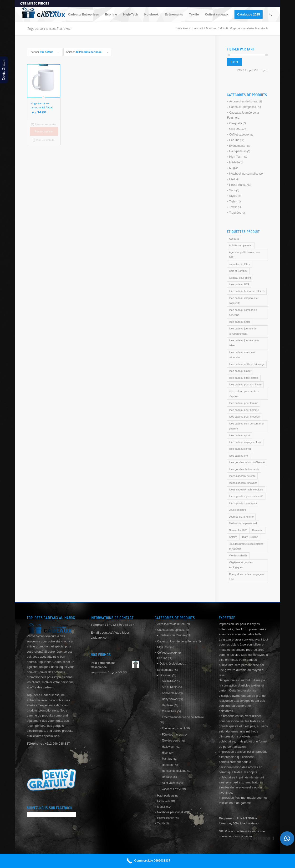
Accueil (198, 28)
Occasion (165, 675)
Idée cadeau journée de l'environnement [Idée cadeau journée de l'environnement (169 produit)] (243, 331)
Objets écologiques (172, 664)
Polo (232, 179)
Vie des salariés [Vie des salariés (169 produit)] (238, 555)
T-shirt (233, 202)
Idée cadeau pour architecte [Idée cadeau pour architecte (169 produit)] (245, 384)
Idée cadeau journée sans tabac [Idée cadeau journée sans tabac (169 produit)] (244, 343)
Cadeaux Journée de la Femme (177, 641)
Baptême (168, 705)
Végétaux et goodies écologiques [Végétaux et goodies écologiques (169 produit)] (241, 565)
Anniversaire (170, 693)
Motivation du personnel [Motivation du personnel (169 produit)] (243, 523)
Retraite (167, 777)
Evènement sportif (173, 728)
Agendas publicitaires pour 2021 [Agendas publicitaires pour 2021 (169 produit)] (244, 255)
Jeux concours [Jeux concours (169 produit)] (237, 510)
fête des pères (171, 741)
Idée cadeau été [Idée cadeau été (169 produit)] (238, 456)
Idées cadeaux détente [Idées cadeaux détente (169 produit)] (242, 476)
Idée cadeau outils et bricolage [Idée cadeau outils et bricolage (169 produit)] (247, 364)
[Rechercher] (270, 15)
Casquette (236, 123)
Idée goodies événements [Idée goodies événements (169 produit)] (244, 469)
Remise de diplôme (174, 771)
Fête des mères (172, 735)
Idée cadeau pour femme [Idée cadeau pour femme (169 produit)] (244, 403)
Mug (232, 168)
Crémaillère (169, 711)
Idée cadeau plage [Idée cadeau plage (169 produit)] (240, 371)
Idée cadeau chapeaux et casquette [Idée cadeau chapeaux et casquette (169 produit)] (244, 300)
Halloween (168, 747)
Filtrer (235, 62)
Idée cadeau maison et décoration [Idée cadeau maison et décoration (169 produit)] (242, 355)
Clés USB (235, 129)
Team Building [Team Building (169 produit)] (250, 537)
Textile (233, 207)
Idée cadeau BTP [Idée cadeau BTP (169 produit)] (239, 284)
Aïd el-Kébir (169, 687)
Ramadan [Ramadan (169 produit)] (258, 530)
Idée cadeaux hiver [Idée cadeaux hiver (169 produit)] (240, 449)
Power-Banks (238, 185)
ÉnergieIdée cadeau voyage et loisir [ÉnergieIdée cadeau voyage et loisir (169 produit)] (247, 577)
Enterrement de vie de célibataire (183, 717)
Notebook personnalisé (244, 174)
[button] (287, 838)
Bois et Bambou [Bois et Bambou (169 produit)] (238, 271)
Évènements (237, 146)
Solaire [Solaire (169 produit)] (233, 537)
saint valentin (170, 783)
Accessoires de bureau (244, 101)
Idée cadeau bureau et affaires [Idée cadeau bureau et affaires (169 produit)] (247, 291)
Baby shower (170, 699)
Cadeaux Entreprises (243, 107)
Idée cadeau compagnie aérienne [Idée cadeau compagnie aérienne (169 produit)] (243, 312)
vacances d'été (171, 789)
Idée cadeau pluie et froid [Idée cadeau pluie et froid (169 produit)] (244, 378)
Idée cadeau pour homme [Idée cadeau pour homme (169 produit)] (244, 410)
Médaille (235, 162)
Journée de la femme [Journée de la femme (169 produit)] (241, 517)
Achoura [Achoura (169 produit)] (234, 239)
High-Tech (236, 157)
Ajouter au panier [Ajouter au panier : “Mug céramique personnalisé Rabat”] (44, 124)
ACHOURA (169, 681)
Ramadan (168, 765)
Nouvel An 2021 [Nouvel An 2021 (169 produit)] (238, 530)
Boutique (211, 28)
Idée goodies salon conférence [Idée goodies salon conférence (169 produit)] (247, 462)
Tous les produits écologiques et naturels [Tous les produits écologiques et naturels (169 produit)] (246, 546)
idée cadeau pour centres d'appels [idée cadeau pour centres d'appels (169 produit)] (244, 394)
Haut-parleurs (238, 151)
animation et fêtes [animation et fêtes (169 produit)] (239, 264)
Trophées (235, 213)
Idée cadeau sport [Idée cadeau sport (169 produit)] (239, 435)
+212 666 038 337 (121, 625)
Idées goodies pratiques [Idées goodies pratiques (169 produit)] (243, 503)
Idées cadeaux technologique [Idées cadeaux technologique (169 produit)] (246, 490)
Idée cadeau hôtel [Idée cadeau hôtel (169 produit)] (239, 322)
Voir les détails (44, 140)
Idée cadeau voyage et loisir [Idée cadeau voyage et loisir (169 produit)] (245, 442)
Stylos (233, 196)
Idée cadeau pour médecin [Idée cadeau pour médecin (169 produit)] (244, 417)
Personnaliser (44, 131)
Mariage (167, 759)
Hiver (165, 753)
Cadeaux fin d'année (173, 635)
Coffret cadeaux (239, 135)
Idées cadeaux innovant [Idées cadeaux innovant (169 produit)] (243, 483)
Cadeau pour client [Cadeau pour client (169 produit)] (240, 278)
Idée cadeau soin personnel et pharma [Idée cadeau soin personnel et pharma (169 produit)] (247, 426)
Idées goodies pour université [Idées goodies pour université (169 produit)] (246, 496)
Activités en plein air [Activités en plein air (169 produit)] (241, 245)
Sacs (232, 190)
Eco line (234, 140)
